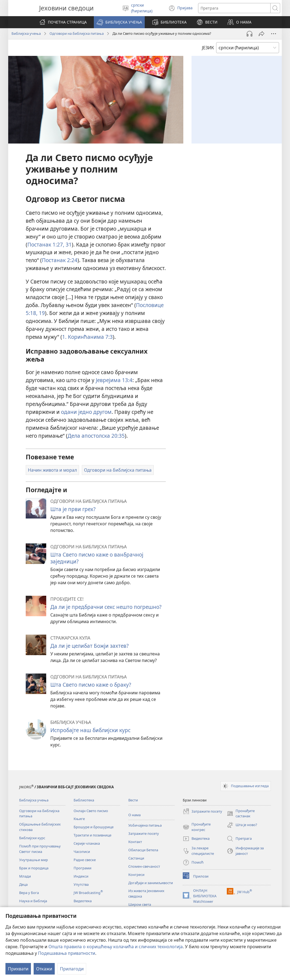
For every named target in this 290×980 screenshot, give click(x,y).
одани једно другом (86, 412)
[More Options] (274, 34)
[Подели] (262, 34)
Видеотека (83, 901)
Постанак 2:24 (60, 260)
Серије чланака (87, 843)
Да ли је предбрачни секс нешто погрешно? (106, 607)
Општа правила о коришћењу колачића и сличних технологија (116, 947)
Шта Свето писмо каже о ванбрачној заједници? (97, 558)
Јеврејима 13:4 (114, 380)
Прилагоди (72, 969)
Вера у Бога (29, 893)
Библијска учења (26, 33)
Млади (25, 876)
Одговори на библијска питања (77, 33)
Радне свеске (85, 860)
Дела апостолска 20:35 (96, 436)
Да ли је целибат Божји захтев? (89, 646)
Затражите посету (144, 833)
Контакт (135, 842)
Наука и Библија (33, 901)
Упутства (81, 884)
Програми (82, 868)
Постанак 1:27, (46, 244)
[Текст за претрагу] (234, 8)
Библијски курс (32, 838)
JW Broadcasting (88, 893)
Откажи (44, 969)
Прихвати (18, 969)
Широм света (140, 904)
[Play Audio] (250, 34)
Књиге (79, 819)
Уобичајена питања (145, 825)
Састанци (136, 858)
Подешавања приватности (67, 953)
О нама (134, 815)
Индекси (81, 876)
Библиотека (84, 800)
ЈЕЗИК (208, 48)
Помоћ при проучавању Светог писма (40, 849)
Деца (23, 884)
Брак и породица (34, 868)
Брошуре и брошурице (94, 827)
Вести (133, 800)
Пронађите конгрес (197, 827)
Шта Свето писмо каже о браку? (91, 685)
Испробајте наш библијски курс (90, 730)
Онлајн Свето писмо (91, 811)
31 (68, 244)
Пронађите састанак (241, 814)
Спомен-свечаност (144, 866)
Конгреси (136, 875)
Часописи (82, 852)
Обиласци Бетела (143, 850)
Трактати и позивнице (92, 835)
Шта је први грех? (73, 509)
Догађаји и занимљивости (151, 883)
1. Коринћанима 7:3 (87, 337)
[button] (119, 22)
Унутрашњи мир (34, 860)
